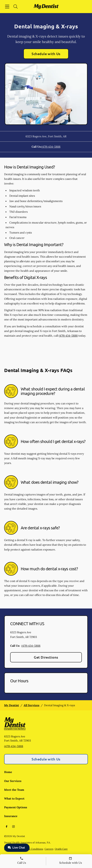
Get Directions (46, 657)
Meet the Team (14, 790)
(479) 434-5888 (51, 147)
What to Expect (14, 798)
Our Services (13, 781)
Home (8, 772)
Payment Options (16, 807)
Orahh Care (61, 849)
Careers (49, 849)
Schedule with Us (46, 54)
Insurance (11, 816)
